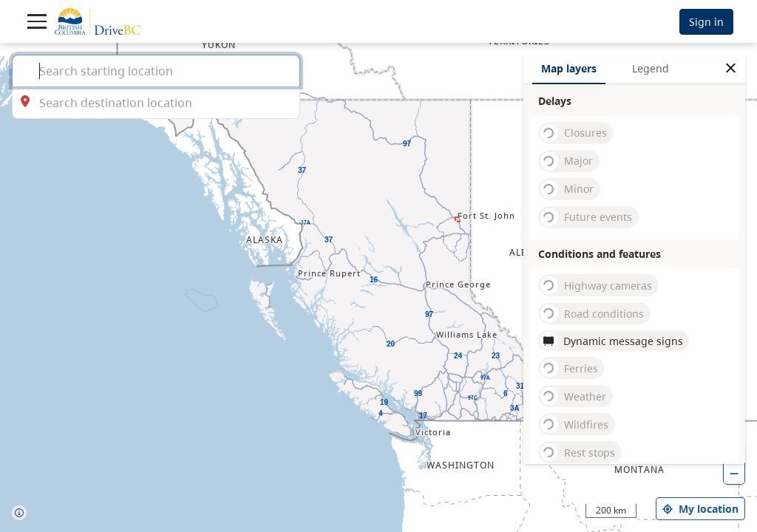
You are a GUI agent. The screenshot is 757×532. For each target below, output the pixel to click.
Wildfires (574, 424)
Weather (573, 396)
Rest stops (578, 452)
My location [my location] (700, 509)
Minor (567, 189)
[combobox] (156, 71)
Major (567, 161)
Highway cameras (596, 285)
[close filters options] (731, 68)
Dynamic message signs (611, 341)
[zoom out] (734, 473)
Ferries (569, 368)
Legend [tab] (651, 68)
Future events (586, 217)
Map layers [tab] (569, 68)
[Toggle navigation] (37, 21)
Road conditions (592, 313)
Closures (574, 133)
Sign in (706, 22)
